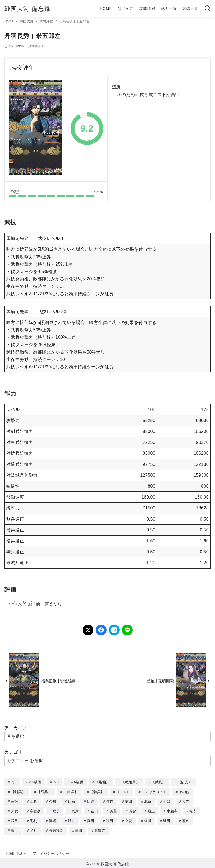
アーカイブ (16, 728)
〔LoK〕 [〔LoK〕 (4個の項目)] (123, 792)
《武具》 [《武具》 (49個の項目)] (158, 782)
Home (9, 21)
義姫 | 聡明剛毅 (160, 681)
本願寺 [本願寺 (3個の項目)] (172, 810)
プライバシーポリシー (51, 852)
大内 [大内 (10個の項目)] (186, 801)
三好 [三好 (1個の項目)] (15, 801)
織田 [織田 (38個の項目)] (167, 820)
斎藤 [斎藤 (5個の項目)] (113, 810)
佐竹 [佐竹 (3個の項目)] (110, 801)
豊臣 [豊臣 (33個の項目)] (15, 829)
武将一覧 (169, 8)
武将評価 (47, 21)
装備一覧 (190, 8)
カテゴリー (16, 752)
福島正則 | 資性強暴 (59, 681)
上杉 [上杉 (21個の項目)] (34, 801)
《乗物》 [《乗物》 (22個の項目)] (102, 782)
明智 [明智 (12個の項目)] (132, 810)
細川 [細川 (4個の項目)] (148, 820)
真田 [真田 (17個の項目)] (91, 820)
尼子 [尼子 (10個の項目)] (56, 810)
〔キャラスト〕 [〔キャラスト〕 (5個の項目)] (154, 792)
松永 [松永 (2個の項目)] (193, 810)
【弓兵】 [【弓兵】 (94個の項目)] (44, 792)
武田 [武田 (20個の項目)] (15, 820)
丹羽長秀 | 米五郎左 (74, 21)
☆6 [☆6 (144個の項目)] (56, 782)
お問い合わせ (16, 852)
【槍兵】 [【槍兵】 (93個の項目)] (71, 792)
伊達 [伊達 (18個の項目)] (91, 801)
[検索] (207, 9)
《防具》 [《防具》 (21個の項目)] (185, 782)
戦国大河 (27, 21)
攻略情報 (147, 8)
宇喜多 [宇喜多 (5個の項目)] (35, 810)
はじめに (126, 8)
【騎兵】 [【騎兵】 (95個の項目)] (97, 792)
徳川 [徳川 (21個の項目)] (94, 810)
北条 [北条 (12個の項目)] (148, 801)
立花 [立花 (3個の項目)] (129, 820)
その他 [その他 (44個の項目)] (184, 792)
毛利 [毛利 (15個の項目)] (34, 820)
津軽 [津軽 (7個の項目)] (53, 820)
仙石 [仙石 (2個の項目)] (72, 801)
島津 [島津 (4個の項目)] (75, 810)
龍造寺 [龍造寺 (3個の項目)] (100, 829)
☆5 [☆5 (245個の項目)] (14, 782)
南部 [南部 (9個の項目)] (167, 801)
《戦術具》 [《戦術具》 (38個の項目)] (130, 782)
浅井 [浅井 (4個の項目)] (72, 820)
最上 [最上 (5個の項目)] (151, 810)
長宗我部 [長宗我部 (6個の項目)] (56, 829)
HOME (106, 8)
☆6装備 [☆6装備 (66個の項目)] (77, 782)
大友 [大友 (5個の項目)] (15, 810)
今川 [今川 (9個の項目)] (53, 801)
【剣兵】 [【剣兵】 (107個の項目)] (18, 792)
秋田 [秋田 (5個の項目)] (110, 820)
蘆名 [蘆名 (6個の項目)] (186, 820)
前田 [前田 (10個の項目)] (129, 801)
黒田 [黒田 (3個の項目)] (79, 829)
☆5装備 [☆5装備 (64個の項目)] (35, 782)
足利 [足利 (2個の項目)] (34, 829)
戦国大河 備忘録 (27, 9)
